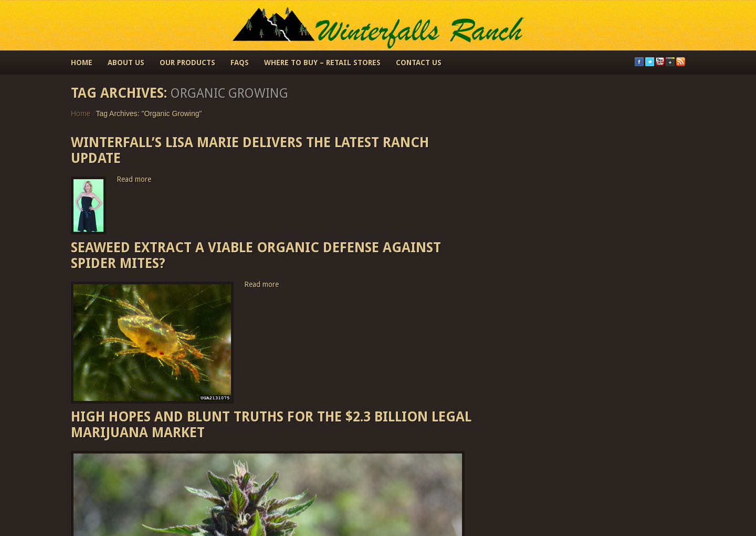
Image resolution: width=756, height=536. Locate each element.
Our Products (187, 63)
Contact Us (419, 63)
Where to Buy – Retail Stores (322, 63)
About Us (126, 63)
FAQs (240, 63)
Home (82, 63)
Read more (134, 179)
